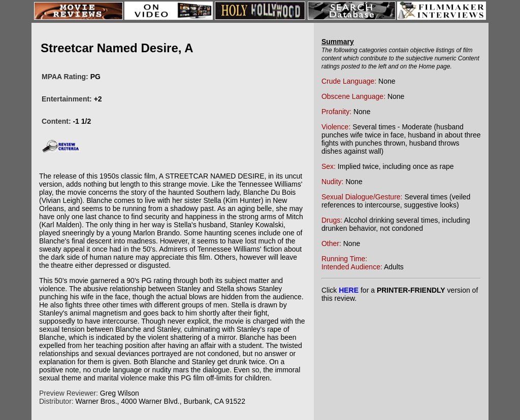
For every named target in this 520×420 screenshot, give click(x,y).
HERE (349, 290)
